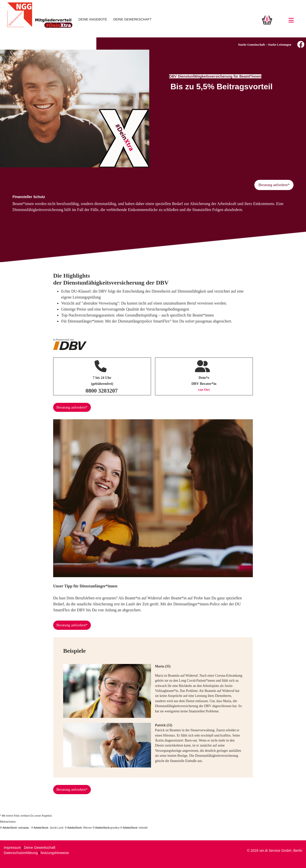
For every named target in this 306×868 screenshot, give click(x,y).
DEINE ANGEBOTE (93, 19)
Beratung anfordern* (274, 185)
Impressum (12, 848)
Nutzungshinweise (55, 853)
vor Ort (204, 390)
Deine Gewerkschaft (40, 848)
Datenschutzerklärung (21, 853)
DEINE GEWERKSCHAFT (132, 19)
